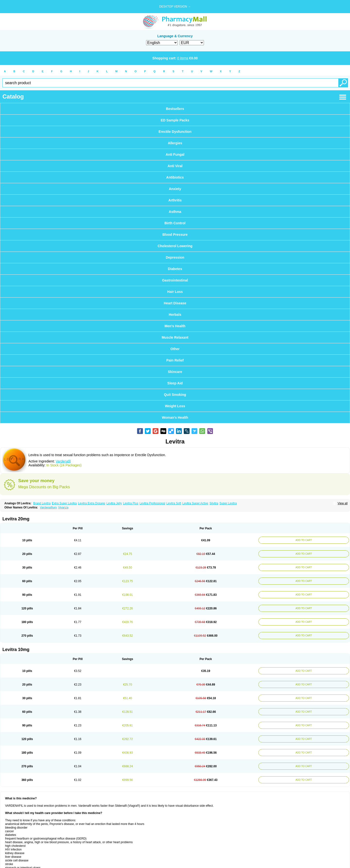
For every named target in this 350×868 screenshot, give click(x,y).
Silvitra (214, 503)
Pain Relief (175, 360)
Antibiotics (175, 177)
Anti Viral (175, 166)
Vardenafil (63, 461)
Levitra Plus (131, 503)
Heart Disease (175, 303)
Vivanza (63, 507)
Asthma (175, 212)
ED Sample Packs (175, 120)
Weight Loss (175, 406)
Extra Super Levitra (64, 503)
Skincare (175, 372)
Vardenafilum (48, 507)
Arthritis (175, 200)
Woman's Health (175, 417)
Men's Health (175, 326)
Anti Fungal (175, 154)
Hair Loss (175, 292)
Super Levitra (228, 503)
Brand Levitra (42, 503)
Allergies (175, 143)
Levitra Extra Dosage (92, 503)
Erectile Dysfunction (175, 132)
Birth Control (175, 223)
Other (175, 349)
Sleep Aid (175, 383)
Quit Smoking (175, 395)
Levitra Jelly (114, 503)
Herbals (175, 315)
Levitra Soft (174, 503)
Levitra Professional (152, 503)
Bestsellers (175, 109)
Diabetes (175, 269)
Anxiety (175, 189)
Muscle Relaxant (175, 337)
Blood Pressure (175, 235)
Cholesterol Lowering (175, 246)
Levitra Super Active (195, 503)
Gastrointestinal (175, 280)
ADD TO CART (303, 540)
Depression (175, 257)
